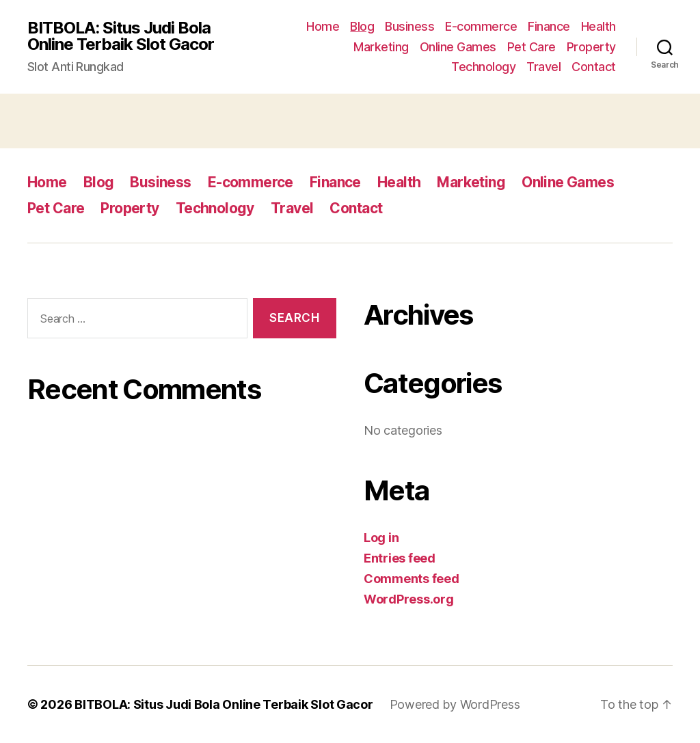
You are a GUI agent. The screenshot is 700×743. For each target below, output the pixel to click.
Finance (549, 26)
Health (598, 26)
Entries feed (400, 558)
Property (591, 47)
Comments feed (412, 579)
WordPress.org (409, 599)
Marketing (381, 47)
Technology (483, 67)
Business (409, 26)
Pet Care (531, 47)
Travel (543, 67)
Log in (381, 538)
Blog (362, 26)
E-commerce (481, 26)
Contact (594, 67)
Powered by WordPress (455, 704)
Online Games (458, 47)
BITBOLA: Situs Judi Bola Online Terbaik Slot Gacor (121, 36)
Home (323, 26)
